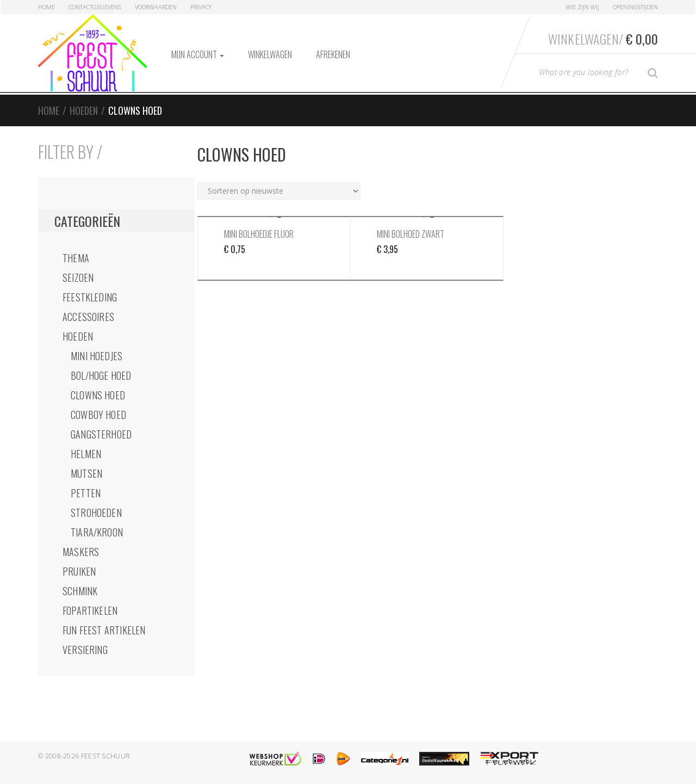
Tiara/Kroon (97, 532)
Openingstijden (635, 7)
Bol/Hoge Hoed (101, 375)
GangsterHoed (101, 434)
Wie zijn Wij (582, 7)
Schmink (80, 591)
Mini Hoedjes (97, 356)
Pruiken (79, 571)
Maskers (81, 552)
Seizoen (78, 277)
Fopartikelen (90, 610)
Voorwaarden (156, 7)
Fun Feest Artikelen (104, 630)
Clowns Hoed (98, 395)
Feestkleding (90, 297)
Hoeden (84, 110)
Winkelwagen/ (603, 39)
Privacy (201, 7)
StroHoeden (96, 513)
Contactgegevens (95, 7)
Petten (86, 493)
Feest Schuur (106, 756)
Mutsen (86, 473)
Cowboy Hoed (98, 415)
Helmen (86, 454)
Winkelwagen (270, 54)
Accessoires (88, 317)
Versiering (85, 650)
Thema (76, 258)
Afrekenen (333, 54)
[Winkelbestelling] (279, 191)
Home (46, 7)
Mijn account (198, 54)
